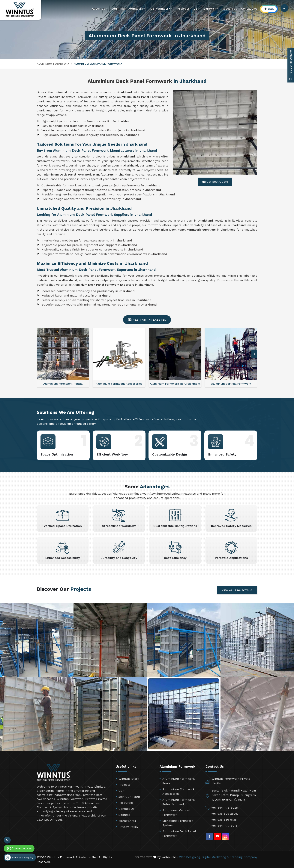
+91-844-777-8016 (224, 826)
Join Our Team (129, 797)
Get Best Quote (215, 182)
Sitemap (124, 815)
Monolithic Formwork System (178, 823)
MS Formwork (162, 9)
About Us (100, 9)
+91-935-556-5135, (224, 820)
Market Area (127, 821)
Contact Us (249, 9)
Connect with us (19, 848)
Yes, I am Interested (147, 320)
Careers (211, 9)
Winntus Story (129, 779)
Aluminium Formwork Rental (178, 781)
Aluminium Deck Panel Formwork (179, 834)
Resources (229, 9)
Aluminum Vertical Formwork (176, 812)
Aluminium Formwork (129, 9)
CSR (196, 9)
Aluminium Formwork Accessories (178, 791)
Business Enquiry (19, 857)
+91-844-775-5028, (225, 808)
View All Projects (237, 590)
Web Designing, (190, 857)
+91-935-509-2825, (225, 814)
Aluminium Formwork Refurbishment (178, 802)
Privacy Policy (128, 827)
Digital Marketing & (215, 857)
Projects (183, 9)
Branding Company (243, 857)
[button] (254, 354)
